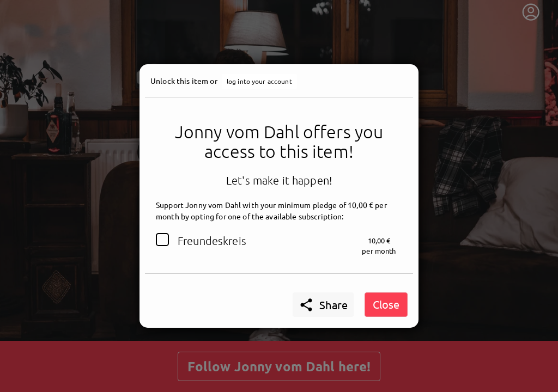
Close (386, 304)
